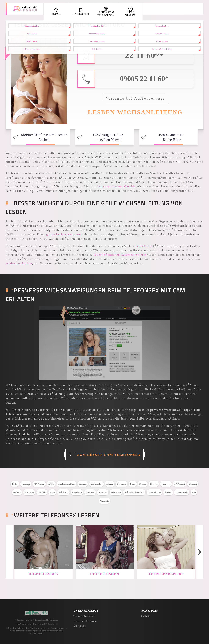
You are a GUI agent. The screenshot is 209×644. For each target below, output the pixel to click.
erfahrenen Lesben (19, 263)
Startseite (146, 616)
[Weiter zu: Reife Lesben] (105, 547)
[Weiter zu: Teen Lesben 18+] (166, 547)
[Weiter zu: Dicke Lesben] (44, 547)
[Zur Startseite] (25, 9)
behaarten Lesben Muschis (117, 186)
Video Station (80, 626)
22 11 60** (144, 55)
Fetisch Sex (144, 246)
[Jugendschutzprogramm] (37, 613)
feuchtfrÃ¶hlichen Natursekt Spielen (120, 255)
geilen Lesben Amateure (63, 234)
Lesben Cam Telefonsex (85, 621)
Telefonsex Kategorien (84, 616)
